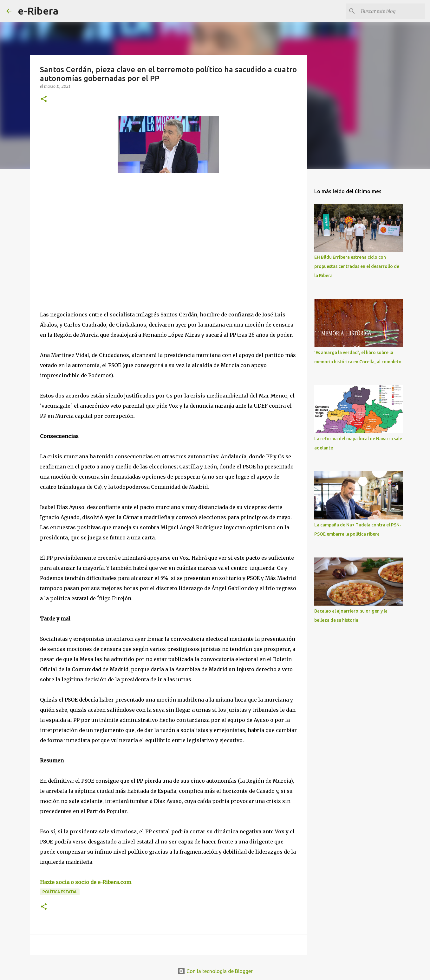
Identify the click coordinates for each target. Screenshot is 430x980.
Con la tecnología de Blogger (215, 971)
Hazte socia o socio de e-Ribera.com (86, 882)
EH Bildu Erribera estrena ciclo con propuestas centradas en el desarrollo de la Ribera (357, 266)
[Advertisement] (88, 236)
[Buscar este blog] (392, 11)
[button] (44, 99)
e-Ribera (38, 11)
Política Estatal (60, 892)
